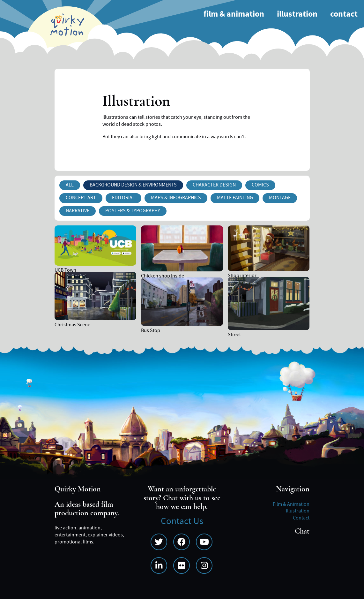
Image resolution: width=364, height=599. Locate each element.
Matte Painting (235, 198)
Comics (260, 185)
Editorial (123, 198)
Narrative (78, 211)
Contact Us (182, 521)
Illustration (297, 14)
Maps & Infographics (176, 198)
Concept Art (81, 198)
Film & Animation (234, 14)
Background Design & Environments (133, 185)
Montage (280, 198)
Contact (344, 14)
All (70, 185)
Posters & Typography (133, 211)
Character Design (214, 185)
